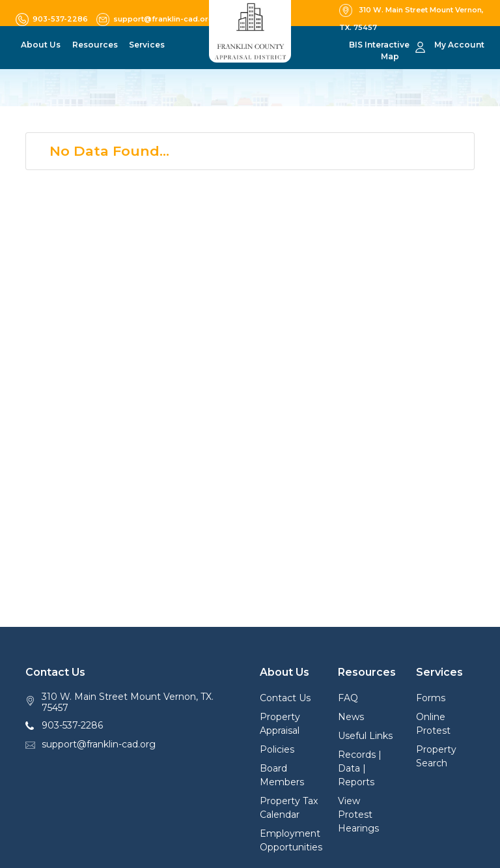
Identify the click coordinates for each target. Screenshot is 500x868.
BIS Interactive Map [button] (379, 51)
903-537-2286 (72, 725)
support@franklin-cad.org (99, 744)
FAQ (348, 698)
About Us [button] (41, 45)
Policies (277, 749)
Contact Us (285, 698)
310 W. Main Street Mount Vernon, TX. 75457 (128, 702)
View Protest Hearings (358, 815)
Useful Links (365, 736)
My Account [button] (459, 45)
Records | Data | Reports (360, 768)
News (351, 717)
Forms (431, 698)
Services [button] (147, 45)
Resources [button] (95, 45)
